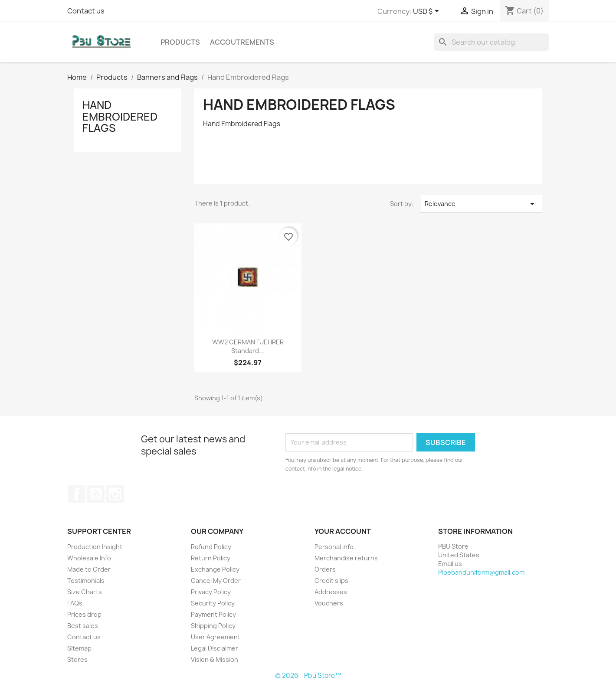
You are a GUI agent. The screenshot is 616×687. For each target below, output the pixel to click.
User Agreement (216, 637)
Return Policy (211, 558)
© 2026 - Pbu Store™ (308, 676)
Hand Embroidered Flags (120, 116)
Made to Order (89, 569)
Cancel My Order (216, 581)
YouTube (96, 494)
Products (180, 42)
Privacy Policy (211, 592)
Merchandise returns (346, 558)
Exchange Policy (215, 569)
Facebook (77, 494)
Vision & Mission (215, 659)
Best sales (83, 626)
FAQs (75, 603)
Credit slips (331, 581)
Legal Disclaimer (215, 648)
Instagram (115, 494)
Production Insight (95, 547)
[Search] (491, 42)
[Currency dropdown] (428, 12)
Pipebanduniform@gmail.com (481, 572)
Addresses (331, 592)
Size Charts (85, 592)
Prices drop (84, 614)
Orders (325, 569)
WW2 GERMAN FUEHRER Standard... (248, 346)
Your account (343, 531)
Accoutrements (242, 42)
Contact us (86, 11)
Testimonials (86, 581)
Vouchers (329, 603)
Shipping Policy (213, 626)
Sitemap (79, 648)
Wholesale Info (89, 558)
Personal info (334, 547)
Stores (77, 659)
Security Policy (213, 603)
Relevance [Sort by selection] (481, 204)
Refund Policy (211, 547)
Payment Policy (213, 614)
